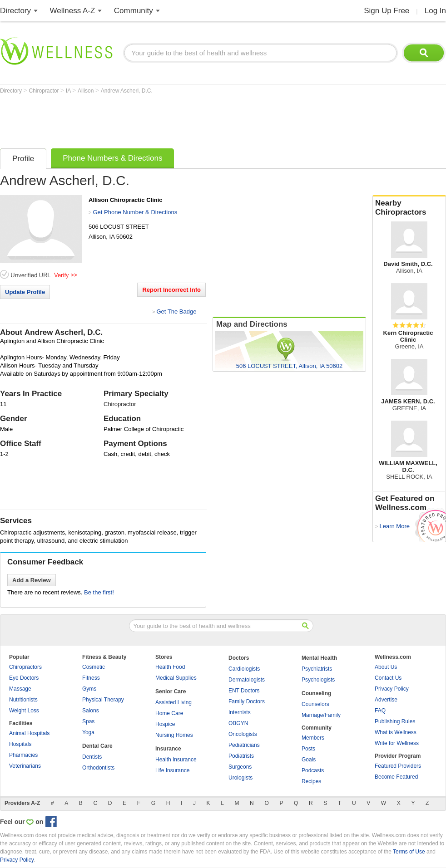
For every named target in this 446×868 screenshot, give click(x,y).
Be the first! (99, 592)
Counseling (316, 693)
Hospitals (20, 744)
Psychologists (318, 680)
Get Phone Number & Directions (135, 212)
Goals (309, 760)
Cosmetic (94, 667)
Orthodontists (98, 768)
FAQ (380, 711)
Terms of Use (409, 852)
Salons (91, 711)
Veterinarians (25, 766)
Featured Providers (398, 766)
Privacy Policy (392, 689)
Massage (20, 689)
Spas (88, 721)
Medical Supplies (176, 678)
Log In (435, 11)
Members (313, 738)
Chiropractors (25, 667)
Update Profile (25, 292)
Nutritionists (23, 700)
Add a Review (32, 580)
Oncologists (243, 734)
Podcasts (313, 770)
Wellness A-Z (73, 11)
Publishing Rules (395, 721)
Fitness (91, 678)
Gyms (89, 689)
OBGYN (238, 723)
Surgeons (240, 767)
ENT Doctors (244, 691)
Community (134, 11)
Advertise (386, 700)
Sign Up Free (387, 11)
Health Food (170, 667)
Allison (87, 91)
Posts (308, 749)
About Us (386, 667)
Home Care (169, 713)
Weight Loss (24, 711)
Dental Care (97, 746)
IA (69, 91)
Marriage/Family (321, 715)
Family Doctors (247, 701)
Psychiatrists (317, 669)
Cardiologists (244, 669)
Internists (240, 712)
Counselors (315, 704)
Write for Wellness (397, 743)
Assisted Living (173, 702)
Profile (23, 159)
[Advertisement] (165, 119)
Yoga (88, 732)
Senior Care (171, 691)
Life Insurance (172, 770)
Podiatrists (241, 756)
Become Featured (396, 777)
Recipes (311, 781)
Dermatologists (247, 680)
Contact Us (388, 678)
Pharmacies (23, 755)
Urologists (240, 778)
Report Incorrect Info (171, 290)
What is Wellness (396, 732)
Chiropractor (44, 91)
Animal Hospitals (29, 733)
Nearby (409, 208)
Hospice (165, 724)
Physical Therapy (103, 700)
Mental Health (319, 658)
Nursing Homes (174, 735)
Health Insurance (176, 760)
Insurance (168, 749)
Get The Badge (176, 311)
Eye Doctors (24, 678)
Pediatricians (244, 745)
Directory (15, 11)
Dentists (92, 757)
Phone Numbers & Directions (112, 158)
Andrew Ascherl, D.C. (127, 91)
